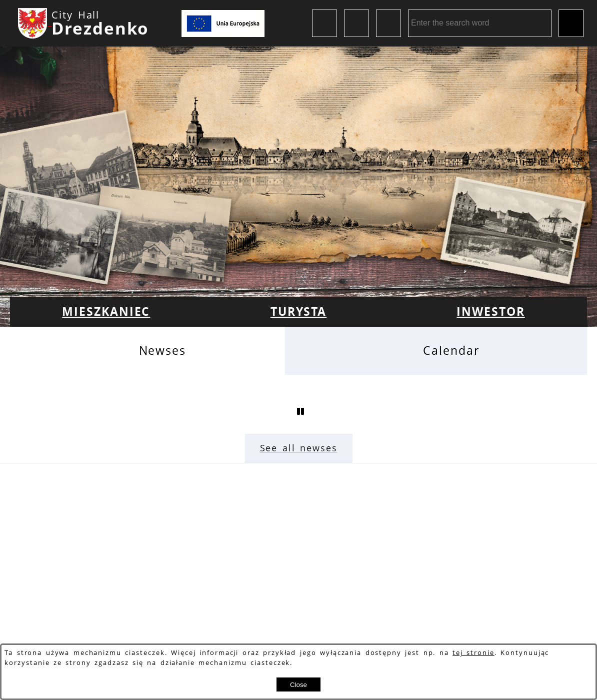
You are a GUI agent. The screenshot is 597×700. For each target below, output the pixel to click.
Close (298, 685)
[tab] (147, 351)
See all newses (299, 448)
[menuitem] (106, 312)
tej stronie (473, 653)
